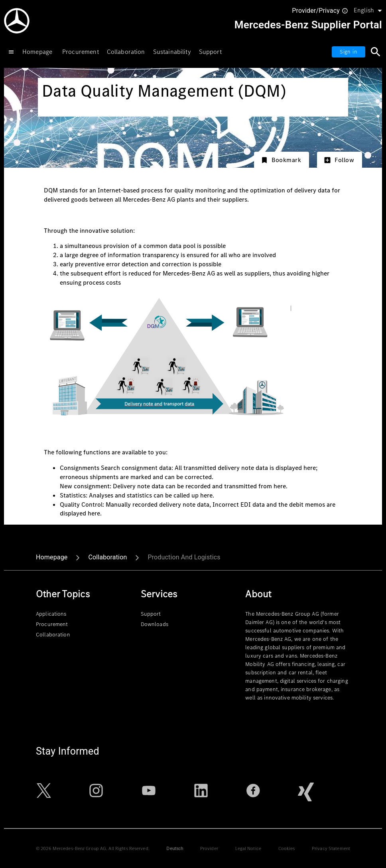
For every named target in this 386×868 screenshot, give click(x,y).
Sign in (349, 52)
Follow (339, 160)
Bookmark (281, 160)
